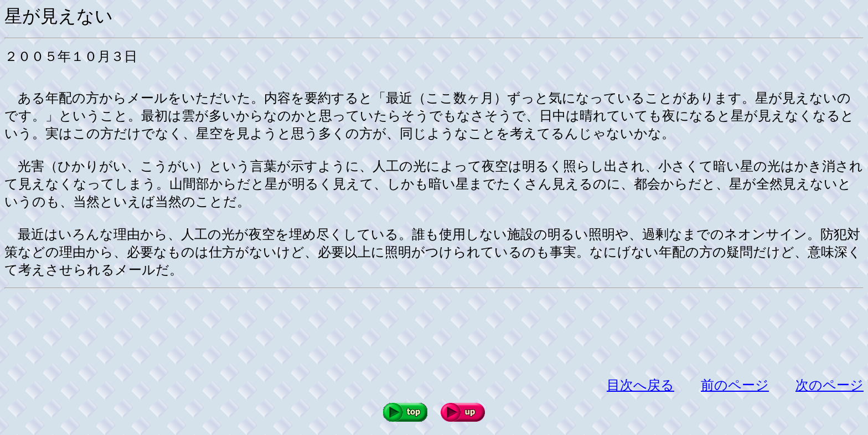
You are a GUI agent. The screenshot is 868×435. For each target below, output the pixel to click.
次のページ (830, 385)
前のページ (735, 385)
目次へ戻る (640, 385)
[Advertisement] (206, 332)
